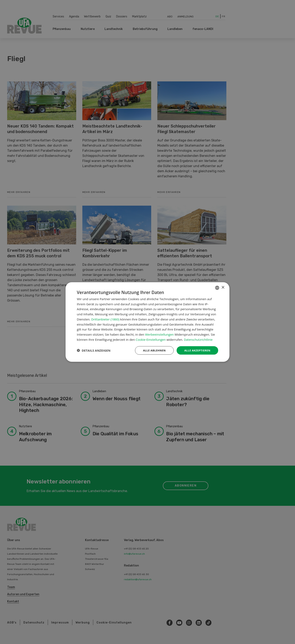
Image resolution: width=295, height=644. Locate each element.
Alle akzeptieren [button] (196, 350)
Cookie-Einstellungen (151, 339)
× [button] (223, 287)
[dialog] (147, 322)
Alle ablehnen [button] (152, 350)
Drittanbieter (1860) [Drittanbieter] (105, 319)
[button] (94, 350)
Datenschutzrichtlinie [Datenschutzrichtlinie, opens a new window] (199, 339)
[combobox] (217, 287)
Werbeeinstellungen (159, 334)
